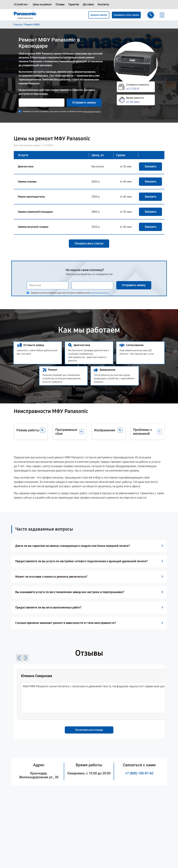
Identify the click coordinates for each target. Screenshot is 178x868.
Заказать (150, 166)
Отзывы (60, 4)
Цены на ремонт (42, 4)
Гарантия (74, 4)
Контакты (103, 4)
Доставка (88, 4)
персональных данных (92, 112)
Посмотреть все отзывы (89, 730)
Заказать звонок (99, 15)
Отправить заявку (84, 103)
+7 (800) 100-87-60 (139, 773)
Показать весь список (89, 243)
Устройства (20, 4)
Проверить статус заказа (126, 15)
